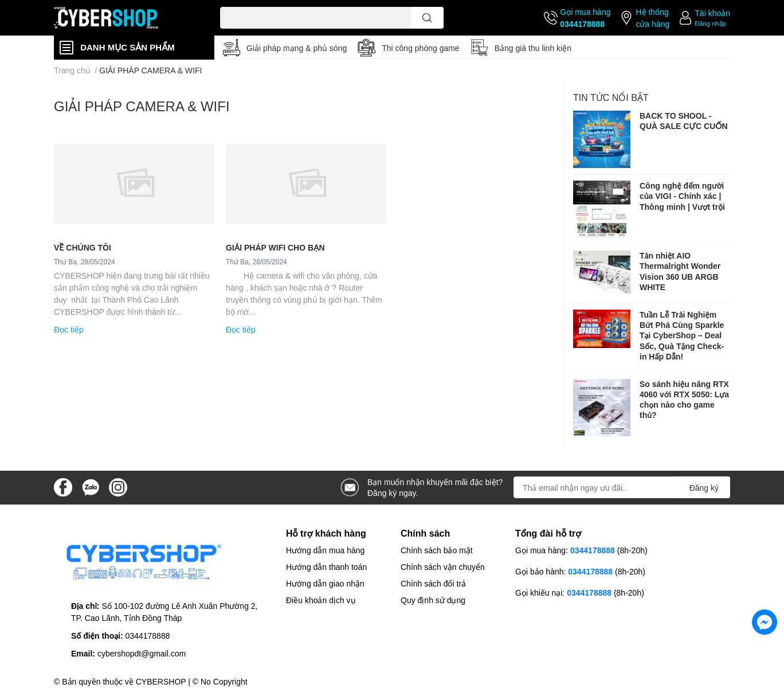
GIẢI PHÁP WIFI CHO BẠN (275, 247)
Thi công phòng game (420, 48)
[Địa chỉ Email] (622, 487)
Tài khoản (712, 13)
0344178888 (582, 24)
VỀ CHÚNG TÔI (83, 247)
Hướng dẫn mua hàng (325, 550)
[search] (427, 18)
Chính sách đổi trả (433, 583)
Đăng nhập (710, 23)
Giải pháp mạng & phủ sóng (297, 48)
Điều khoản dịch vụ (321, 600)
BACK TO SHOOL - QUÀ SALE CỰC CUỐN (684, 121)
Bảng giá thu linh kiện (533, 48)
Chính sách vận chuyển (443, 567)
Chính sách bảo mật (437, 550)
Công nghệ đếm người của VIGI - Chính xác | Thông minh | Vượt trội (682, 196)
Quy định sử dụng (433, 600)
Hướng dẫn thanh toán (326, 567)
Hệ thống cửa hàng (652, 18)
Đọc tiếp (69, 329)
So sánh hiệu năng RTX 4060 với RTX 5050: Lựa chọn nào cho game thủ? (684, 400)
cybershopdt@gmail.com (142, 653)
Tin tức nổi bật (611, 97)
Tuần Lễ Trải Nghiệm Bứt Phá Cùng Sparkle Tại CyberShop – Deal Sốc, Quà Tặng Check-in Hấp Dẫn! (682, 335)
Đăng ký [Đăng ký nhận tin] (704, 488)
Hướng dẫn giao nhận (325, 583)
